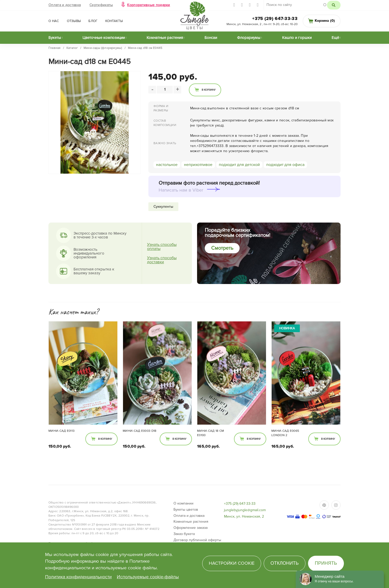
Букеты (55, 38)
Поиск (334, 5)
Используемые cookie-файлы (148, 577)
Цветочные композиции (104, 38)
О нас (54, 21)
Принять (326, 563)
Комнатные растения (165, 38)
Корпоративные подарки (149, 5)
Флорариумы (249, 38)
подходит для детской (239, 165)
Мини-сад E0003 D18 (140, 431)
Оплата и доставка (65, 5)
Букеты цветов (186, 510)
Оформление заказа (191, 528)
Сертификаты (101, 5)
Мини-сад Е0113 (62, 431)
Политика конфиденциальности (78, 577)
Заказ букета (184, 534)
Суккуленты (163, 207)
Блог (93, 21)
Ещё (335, 38)
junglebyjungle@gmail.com (245, 510)
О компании (183, 503)
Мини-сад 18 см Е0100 (211, 433)
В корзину (209, 90)
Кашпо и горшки (297, 38)
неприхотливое (198, 165)
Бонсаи (211, 38)
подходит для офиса (285, 165)
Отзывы (74, 21)
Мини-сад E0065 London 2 (285, 433)
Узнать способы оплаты (162, 247)
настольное (167, 165)
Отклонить (284, 563)
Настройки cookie (232, 563)
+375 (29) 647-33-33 (275, 18)
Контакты (114, 21)
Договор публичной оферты (197, 540)
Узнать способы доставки (162, 260)
